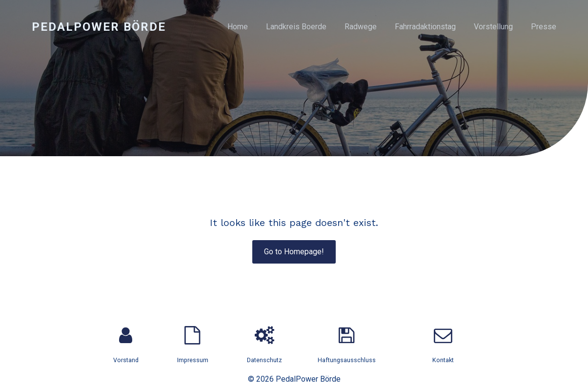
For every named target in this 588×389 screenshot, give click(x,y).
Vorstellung (493, 27)
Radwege (361, 27)
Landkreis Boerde (296, 27)
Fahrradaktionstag (425, 27)
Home (238, 27)
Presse (544, 27)
